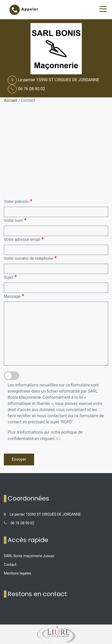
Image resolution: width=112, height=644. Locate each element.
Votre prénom (18, 201)
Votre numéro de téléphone (30, 258)
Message (14, 296)
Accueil (11, 100)
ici (58, 438)
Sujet (10, 277)
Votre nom (15, 220)
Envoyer (19, 459)
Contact (10, 565)
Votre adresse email (24, 239)
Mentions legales (17, 573)
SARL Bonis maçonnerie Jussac (29, 556)
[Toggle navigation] (103, 9)
